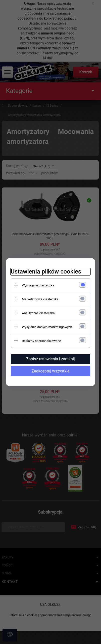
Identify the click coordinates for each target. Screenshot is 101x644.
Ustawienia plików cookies (46, 272)
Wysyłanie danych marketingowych (47, 327)
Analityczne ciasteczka (38, 313)
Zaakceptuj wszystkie (50, 371)
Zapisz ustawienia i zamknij (50, 359)
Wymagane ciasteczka (38, 285)
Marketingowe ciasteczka (40, 299)
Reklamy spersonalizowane (41, 341)
